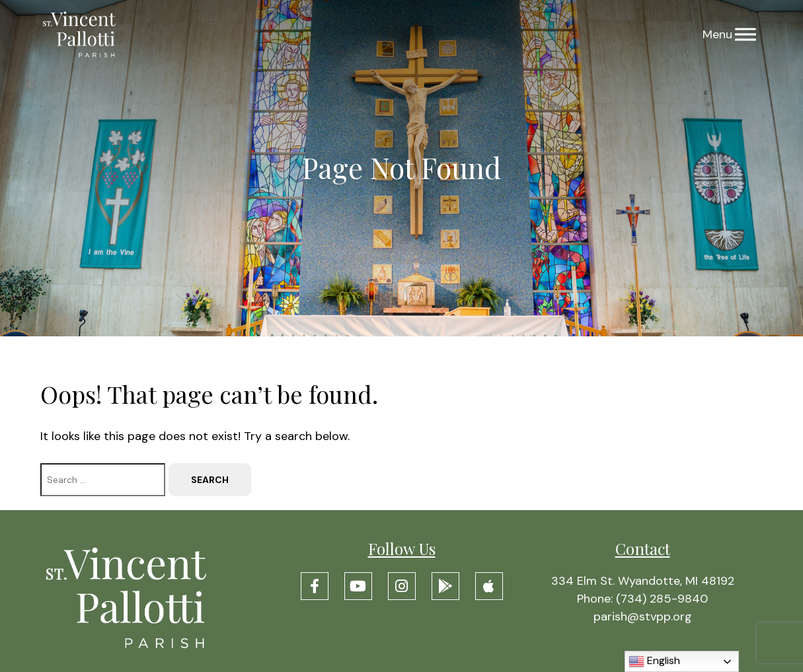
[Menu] (746, 35)
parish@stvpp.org (643, 616)
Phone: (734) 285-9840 (642, 599)
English (654, 661)
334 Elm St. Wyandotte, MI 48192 (643, 581)
